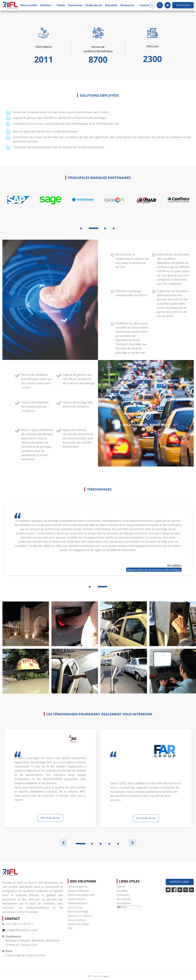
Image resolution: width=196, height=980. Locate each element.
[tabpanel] (18, 207)
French (122, 907)
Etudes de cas (94, 5)
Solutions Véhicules (78, 891)
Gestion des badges (79, 924)
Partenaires (75, 5)
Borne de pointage (78, 912)
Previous (63, 843)
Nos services (124, 899)
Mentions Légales (101, 976)
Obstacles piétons (78, 887)
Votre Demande (183, 5)
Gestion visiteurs (77, 920)
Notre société (29, 5)
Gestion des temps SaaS (81, 895)
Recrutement (124, 903)
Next (133, 843)
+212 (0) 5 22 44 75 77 (18, 924)
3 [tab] (105, 228)
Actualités (111, 5)
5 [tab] (118, 844)
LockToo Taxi (75, 907)
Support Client (180, 882)
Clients (61, 5)
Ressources (127, 5)
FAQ (70, 928)
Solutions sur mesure (80, 916)
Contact (144, 5)
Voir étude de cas (50, 818)
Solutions (46, 5)
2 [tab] (92, 844)
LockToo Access (76, 899)
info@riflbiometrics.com (22, 930)
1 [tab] (81, 228)
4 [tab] (114, 228)
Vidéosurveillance (77, 903)
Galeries (121, 887)
